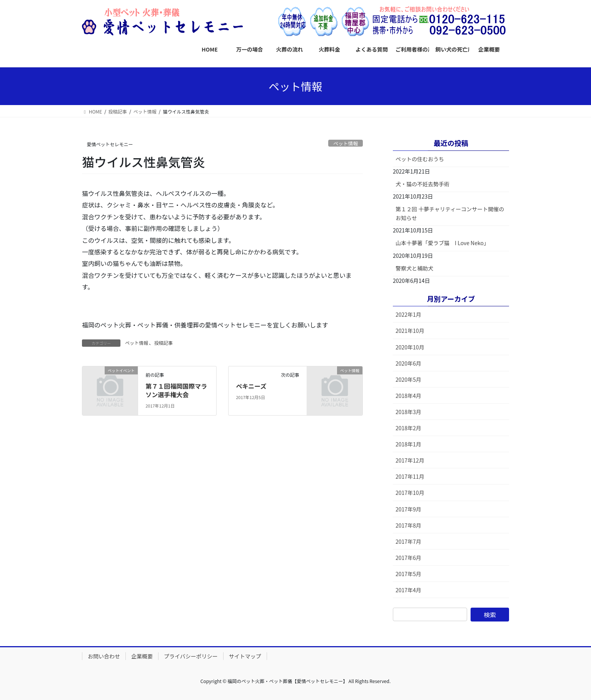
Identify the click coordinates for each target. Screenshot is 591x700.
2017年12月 (410, 460)
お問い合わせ (104, 656)
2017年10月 (410, 493)
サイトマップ (245, 656)
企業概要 (142, 656)
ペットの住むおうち (420, 159)
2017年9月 (408, 509)
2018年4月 (408, 396)
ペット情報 (346, 143)
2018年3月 (408, 412)
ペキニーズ (251, 386)
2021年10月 (410, 331)
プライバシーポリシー (191, 656)
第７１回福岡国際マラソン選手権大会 (176, 390)
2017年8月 (408, 525)
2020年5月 (408, 379)
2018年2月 (408, 428)
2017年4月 (408, 590)
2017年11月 (410, 476)
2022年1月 (408, 314)
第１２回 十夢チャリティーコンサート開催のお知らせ (450, 213)
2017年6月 (408, 558)
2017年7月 (408, 541)
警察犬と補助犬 (414, 268)
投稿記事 (164, 343)
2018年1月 (408, 444)
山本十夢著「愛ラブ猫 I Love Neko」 (442, 243)
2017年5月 (408, 574)
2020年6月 (408, 363)
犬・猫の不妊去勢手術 (422, 184)
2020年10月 (410, 347)
